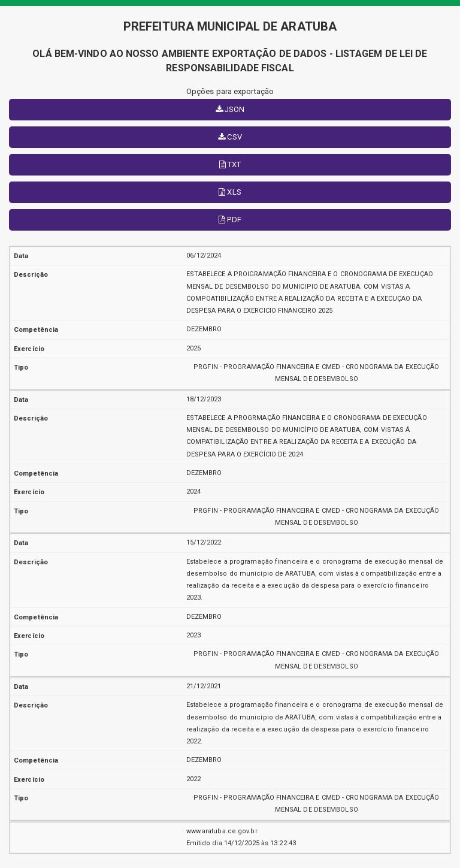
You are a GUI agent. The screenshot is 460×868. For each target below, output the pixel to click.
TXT (230, 164)
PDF (230, 220)
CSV (230, 137)
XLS (230, 192)
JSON (230, 109)
